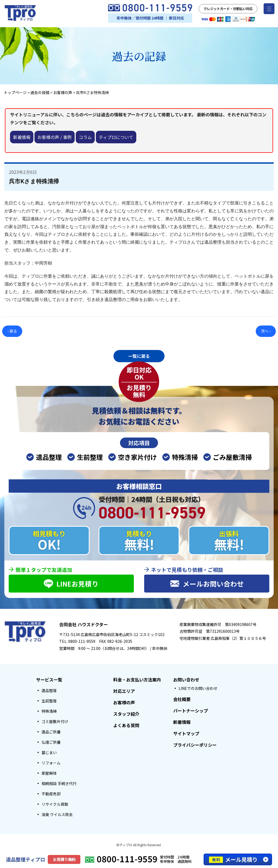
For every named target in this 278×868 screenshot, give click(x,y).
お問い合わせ (186, 680)
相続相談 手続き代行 (59, 784)
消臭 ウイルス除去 (57, 815)
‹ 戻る (12, 331)
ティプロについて (116, 137)
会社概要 (182, 700)
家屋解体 (49, 774)
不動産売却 (51, 794)
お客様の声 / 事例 (55, 137)
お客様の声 (124, 703)
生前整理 (49, 701)
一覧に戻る (139, 356)
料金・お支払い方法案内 (137, 680)
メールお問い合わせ (207, 584)
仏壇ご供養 (51, 743)
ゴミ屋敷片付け (55, 722)
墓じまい (49, 753)
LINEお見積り (71, 584)
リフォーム (51, 763)
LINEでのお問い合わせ (198, 689)
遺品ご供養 (51, 732)
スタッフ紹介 (126, 714)
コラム (85, 137)
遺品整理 (49, 691)
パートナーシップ (191, 711)
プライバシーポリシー (195, 745)
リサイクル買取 (55, 805)
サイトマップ (186, 734)
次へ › (266, 331)
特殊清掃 (49, 712)
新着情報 (22, 137)
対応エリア (124, 692)
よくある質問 (126, 726)
